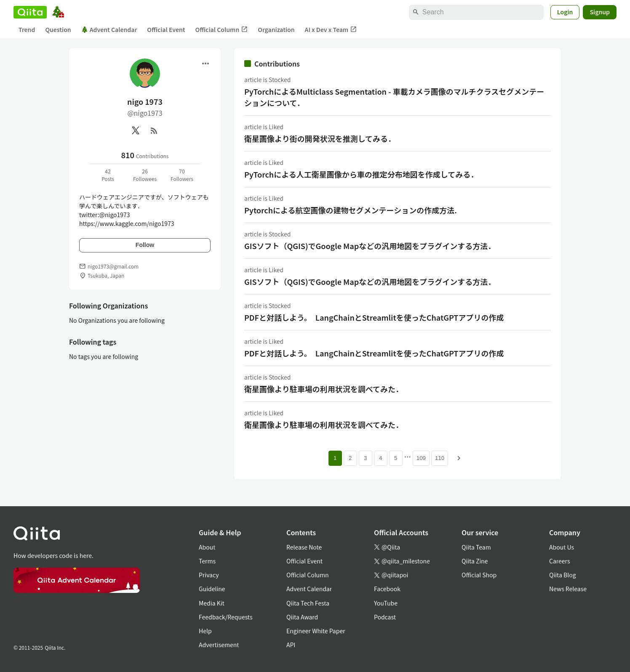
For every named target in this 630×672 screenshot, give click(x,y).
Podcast (385, 617)
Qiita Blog (563, 575)
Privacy (209, 575)
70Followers (182, 175)
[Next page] (459, 458)
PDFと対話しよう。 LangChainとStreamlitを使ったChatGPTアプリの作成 (374, 317)
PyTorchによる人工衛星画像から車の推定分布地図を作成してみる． (361, 174)
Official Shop (479, 575)
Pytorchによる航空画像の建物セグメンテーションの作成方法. (351, 210)
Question (58, 29)
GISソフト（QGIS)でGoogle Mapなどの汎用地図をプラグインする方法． (370, 246)
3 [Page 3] (365, 458)
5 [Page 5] (396, 458)
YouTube (386, 603)
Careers (559, 561)
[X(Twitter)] (136, 130)
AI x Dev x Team (331, 30)
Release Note (304, 547)
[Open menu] (206, 64)
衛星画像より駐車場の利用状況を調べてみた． (324, 389)
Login (565, 12)
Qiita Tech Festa (308, 603)
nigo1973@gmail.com (113, 266)
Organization (276, 29)
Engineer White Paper (316, 631)
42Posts (108, 175)
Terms (207, 561)
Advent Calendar (109, 29)
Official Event (166, 29)
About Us (562, 547)
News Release (568, 589)
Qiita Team (476, 547)
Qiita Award (302, 617)
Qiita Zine (475, 561)
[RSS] (154, 130)
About (207, 547)
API (291, 645)
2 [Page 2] (350, 458)
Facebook (387, 589)
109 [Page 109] (421, 458)
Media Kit (212, 603)
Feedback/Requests (226, 617)
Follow (145, 245)
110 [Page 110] (440, 458)
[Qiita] (30, 12)
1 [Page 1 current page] (335, 458)
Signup (600, 12)
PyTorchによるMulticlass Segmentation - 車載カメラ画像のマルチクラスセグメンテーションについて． (394, 97)
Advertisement (219, 645)
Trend (27, 29)
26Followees (145, 175)
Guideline (212, 589)
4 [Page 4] (380, 458)
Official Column (222, 30)
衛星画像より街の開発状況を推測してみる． (320, 138)
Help (205, 631)
